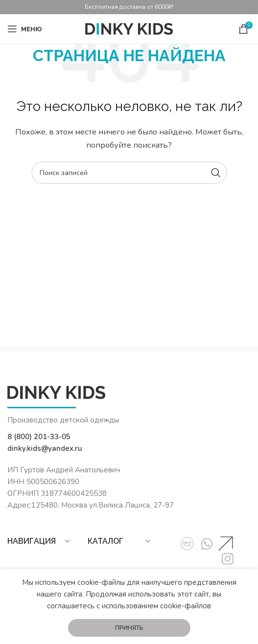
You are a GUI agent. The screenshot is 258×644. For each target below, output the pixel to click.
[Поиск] (129, 173)
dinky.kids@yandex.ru (45, 448)
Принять (129, 628)
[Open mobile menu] (24, 29)
